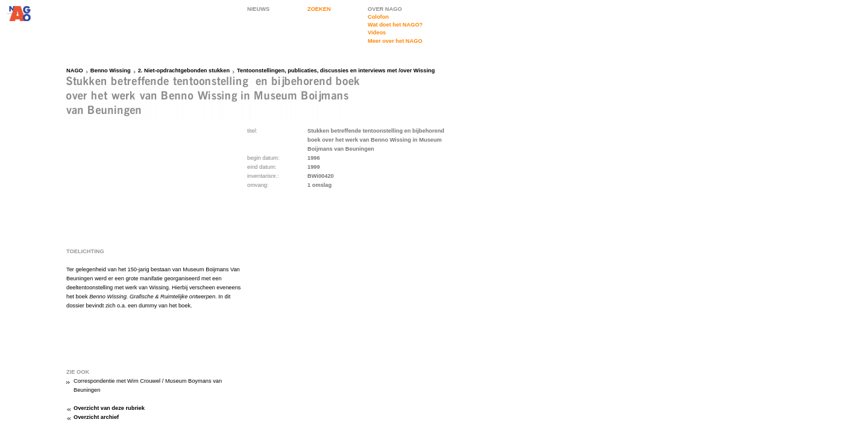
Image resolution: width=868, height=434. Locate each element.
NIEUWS (258, 9)
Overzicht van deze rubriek (109, 408)
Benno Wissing (111, 71)
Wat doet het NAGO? (395, 25)
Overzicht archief (96, 417)
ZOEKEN (319, 9)
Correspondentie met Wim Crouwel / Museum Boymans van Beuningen (148, 385)
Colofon (378, 17)
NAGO (75, 71)
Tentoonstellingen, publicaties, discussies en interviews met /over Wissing (336, 71)
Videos (377, 33)
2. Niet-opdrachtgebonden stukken (184, 71)
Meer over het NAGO (395, 41)
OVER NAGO (385, 9)
